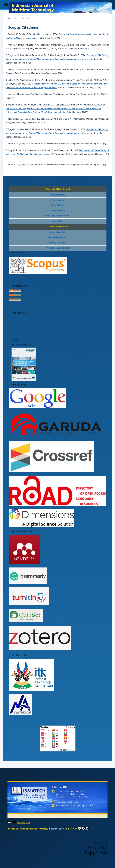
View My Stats (24, 823)
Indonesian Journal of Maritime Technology (28, 829)
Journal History (58, 195)
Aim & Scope (58, 200)
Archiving (58, 221)
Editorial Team (58, 205)
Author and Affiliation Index (58, 216)
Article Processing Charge (58, 248)
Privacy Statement (58, 243)
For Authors (14, 323)
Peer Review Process (58, 237)
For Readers (14, 318)
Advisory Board (58, 210)
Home (8, 18)
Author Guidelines (58, 232)
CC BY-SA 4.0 (77, 828)
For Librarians (15, 327)
